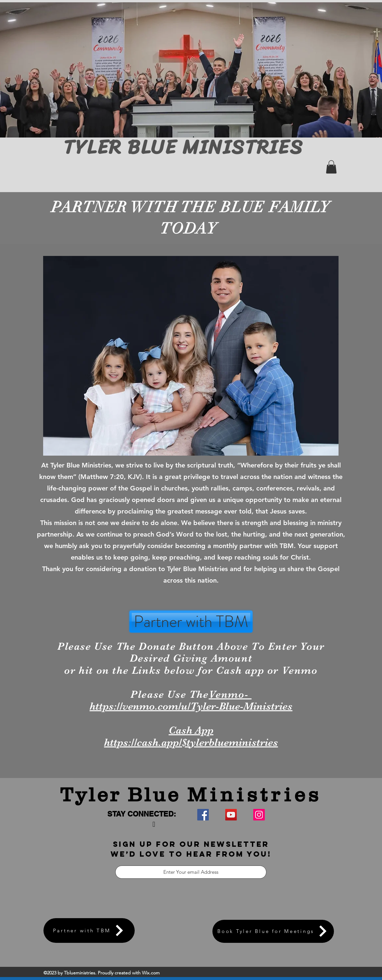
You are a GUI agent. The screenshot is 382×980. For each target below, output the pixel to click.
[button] (331, 167)
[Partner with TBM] (191, 622)
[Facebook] (203, 815)
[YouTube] (231, 815)
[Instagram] (259, 815)
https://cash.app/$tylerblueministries (191, 742)
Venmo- (230, 694)
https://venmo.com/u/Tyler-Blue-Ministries (191, 706)
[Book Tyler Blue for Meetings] (273, 931)
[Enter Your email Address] (191, 872)
